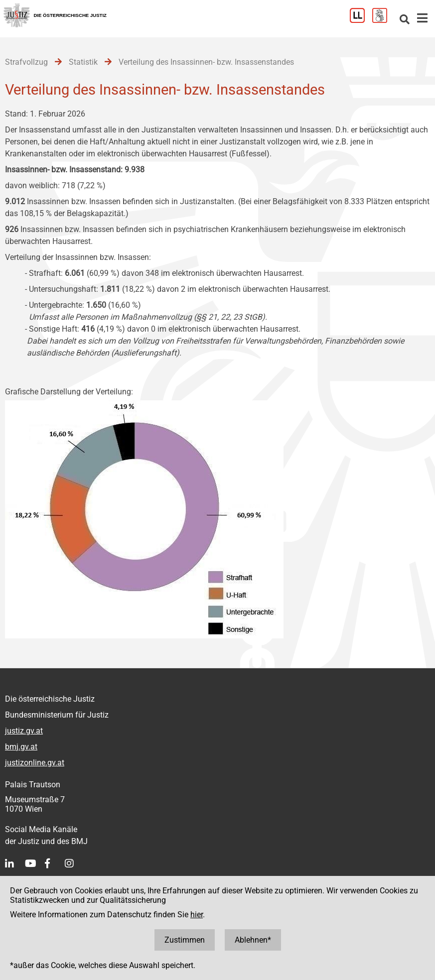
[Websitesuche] (405, 20)
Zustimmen (185, 940)
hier (197, 915)
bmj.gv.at (21, 747)
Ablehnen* (253, 940)
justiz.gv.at (24, 731)
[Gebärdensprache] (383, 20)
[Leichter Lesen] (361, 20)
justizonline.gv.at (35, 763)
